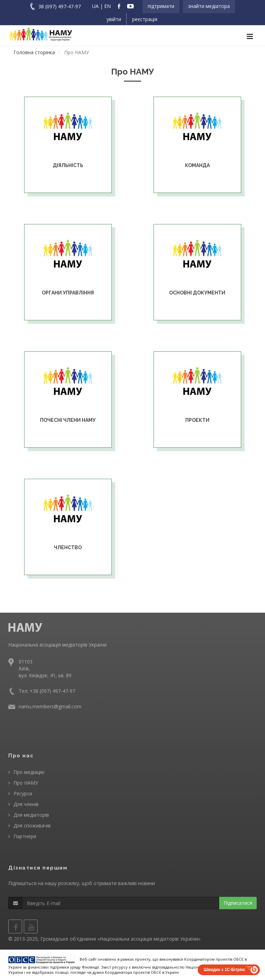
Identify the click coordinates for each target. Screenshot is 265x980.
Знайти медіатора (209, 6)
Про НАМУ (26, 783)
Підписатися (238, 903)
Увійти (114, 19)
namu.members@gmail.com (50, 706)
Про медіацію (29, 772)
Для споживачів (32, 826)
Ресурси (23, 793)
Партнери (25, 836)
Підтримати (161, 6)
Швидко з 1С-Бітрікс (224, 970)
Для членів (26, 804)
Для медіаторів (31, 815)
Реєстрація (145, 19)
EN (107, 6)
